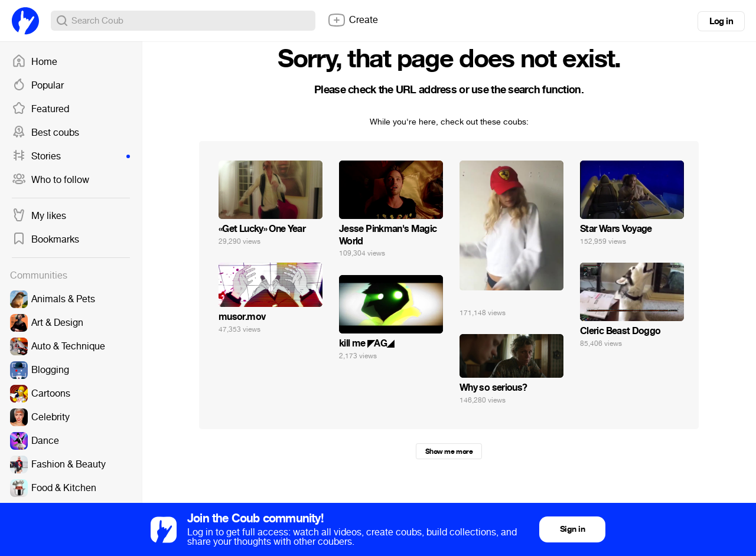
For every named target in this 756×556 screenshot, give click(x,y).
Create (353, 20)
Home (35, 62)
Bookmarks (45, 240)
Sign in (572, 529)
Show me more (449, 452)
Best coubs (45, 133)
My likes (39, 216)
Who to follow (50, 180)
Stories (71, 156)
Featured (40, 109)
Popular (38, 86)
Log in (721, 21)
